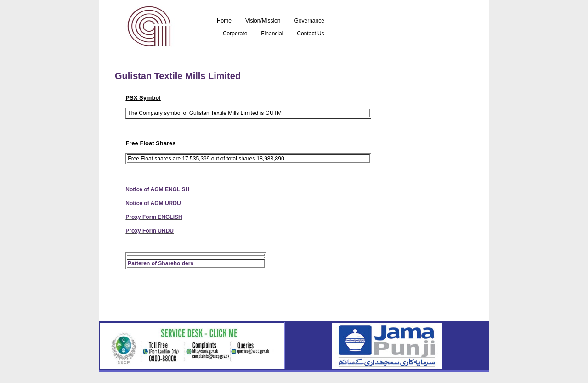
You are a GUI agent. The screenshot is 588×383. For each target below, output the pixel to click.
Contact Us (310, 34)
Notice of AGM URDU (153, 203)
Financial (272, 34)
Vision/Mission (263, 21)
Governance (309, 21)
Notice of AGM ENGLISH (157, 189)
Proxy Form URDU (150, 231)
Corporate (235, 34)
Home (224, 21)
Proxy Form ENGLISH (154, 217)
